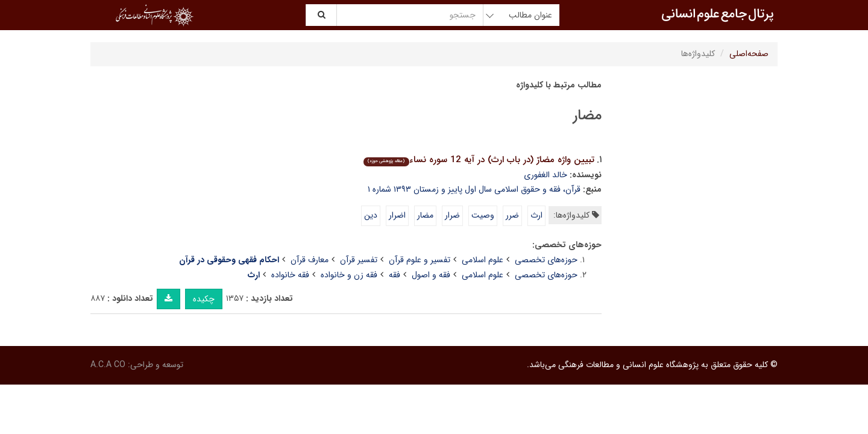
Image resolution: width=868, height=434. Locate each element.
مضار (425, 215)
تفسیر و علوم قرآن (420, 260)
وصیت (483, 215)
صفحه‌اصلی (749, 54)
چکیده (204, 299)
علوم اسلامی (483, 260)
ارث (536, 215)
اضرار (397, 215)
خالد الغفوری (546, 175)
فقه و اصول (431, 275)
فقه (395, 275)
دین (371, 215)
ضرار (452, 215)
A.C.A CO (108, 365)
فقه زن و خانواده (349, 275)
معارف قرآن (310, 260)
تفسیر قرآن (359, 260)
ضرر (512, 215)
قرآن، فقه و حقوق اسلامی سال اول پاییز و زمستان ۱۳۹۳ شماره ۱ (474, 189)
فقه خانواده (290, 275)
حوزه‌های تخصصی (546, 260)
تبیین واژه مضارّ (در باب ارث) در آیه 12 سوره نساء (479, 160)
